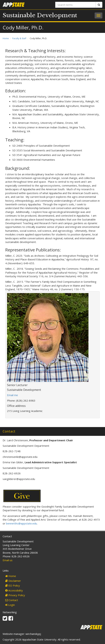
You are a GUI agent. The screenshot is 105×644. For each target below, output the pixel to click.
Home (6, 38)
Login (10, 605)
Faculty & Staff (19, 38)
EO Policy (13, 585)
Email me (12, 395)
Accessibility (14, 590)
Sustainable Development (40, 15)
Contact (12, 600)
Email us (8, 560)
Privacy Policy (15, 595)
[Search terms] (76, 5)
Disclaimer (13, 581)
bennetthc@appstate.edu (21, 523)
